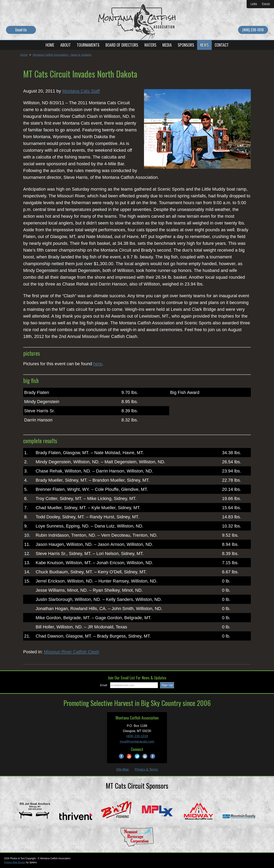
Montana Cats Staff (81, 91)
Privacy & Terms (146, 769)
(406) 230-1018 (253, 30)
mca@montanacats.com (137, 742)
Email (104, 685)
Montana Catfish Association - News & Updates (62, 55)
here (98, 364)
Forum (266, 4)
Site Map (123, 769)
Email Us (21, 30)
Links (254, 4)
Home (24, 55)
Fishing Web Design (15, 862)
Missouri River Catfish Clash (71, 652)
